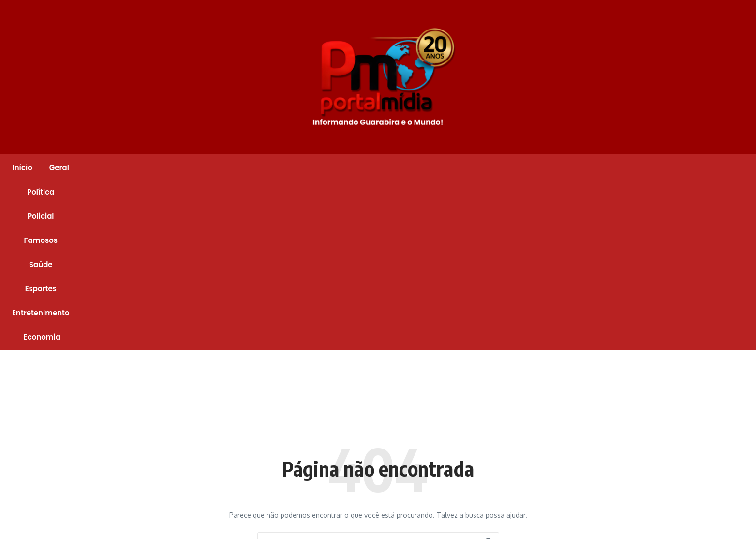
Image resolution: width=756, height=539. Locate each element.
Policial (304, 168)
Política (259, 168)
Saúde (396, 168)
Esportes (440, 168)
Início (182, 168)
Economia (565, 168)
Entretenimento (501, 168)
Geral (219, 168)
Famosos (350, 168)
